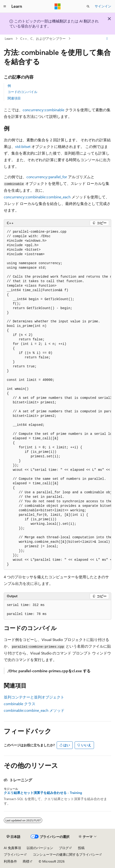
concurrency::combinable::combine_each (37, 197)
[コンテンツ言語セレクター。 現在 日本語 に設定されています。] (13, 837)
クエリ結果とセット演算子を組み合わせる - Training (43, 793)
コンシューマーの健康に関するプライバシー (66, 854)
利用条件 (10, 861)
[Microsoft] (58, 6)
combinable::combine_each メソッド (34, 710)
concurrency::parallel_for (47, 177)
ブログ (64, 848)
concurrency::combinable (43, 110)
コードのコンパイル (22, 92)
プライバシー (14, 854)
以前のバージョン (40, 848)
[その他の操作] (107, 39)
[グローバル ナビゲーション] (5, 6)
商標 (26, 861)
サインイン (103, 6)
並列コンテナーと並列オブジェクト (34, 697)
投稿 (81, 848)
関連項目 (14, 98)
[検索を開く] (88, 6)
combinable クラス (20, 704)
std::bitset (23, 146)
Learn (9, 38)
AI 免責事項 (12, 848)
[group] (57, 398)
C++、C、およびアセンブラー (43, 38)
